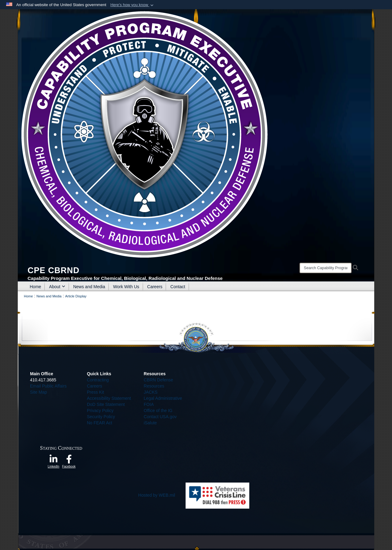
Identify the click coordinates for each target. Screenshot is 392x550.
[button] (132, 5)
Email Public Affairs (48, 386)
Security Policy (101, 417)
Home (35, 287)
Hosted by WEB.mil (157, 495)
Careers (155, 287)
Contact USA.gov (160, 417)
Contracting (98, 380)
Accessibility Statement (109, 398)
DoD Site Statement (106, 404)
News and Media (89, 287)
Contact (178, 287)
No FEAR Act (100, 423)
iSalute (150, 423)
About (57, 287)
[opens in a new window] (54, 461)
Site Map (38, 392)
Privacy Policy (100, 411)
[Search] (326, 268)
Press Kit (96, 392)
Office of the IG (158, 411)
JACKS (151, 392)
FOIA (149, 404)
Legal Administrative (163, 398)
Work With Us (126, 287)
